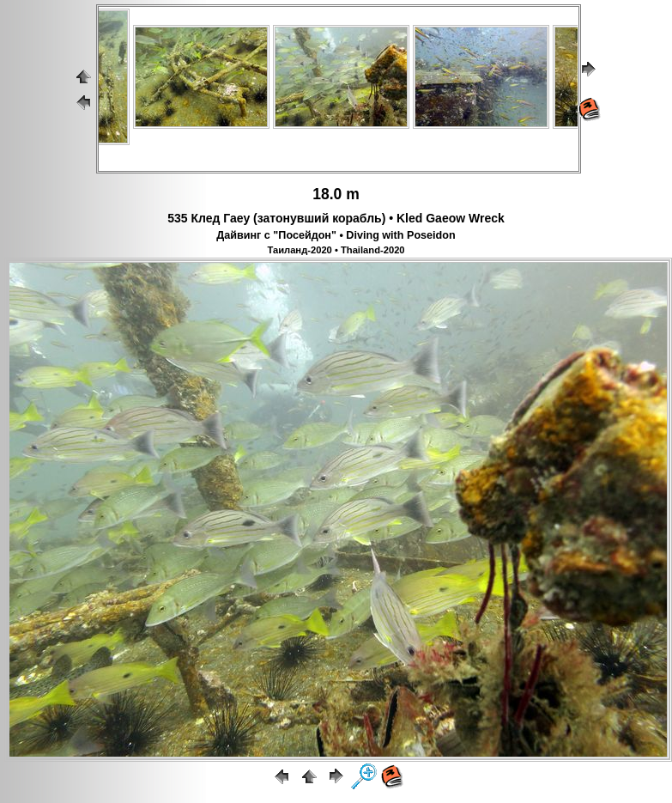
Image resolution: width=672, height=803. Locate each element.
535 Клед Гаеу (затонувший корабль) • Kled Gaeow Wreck (336, 218)
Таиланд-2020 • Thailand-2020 (336, 250)
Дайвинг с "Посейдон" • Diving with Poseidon (336, 235)
